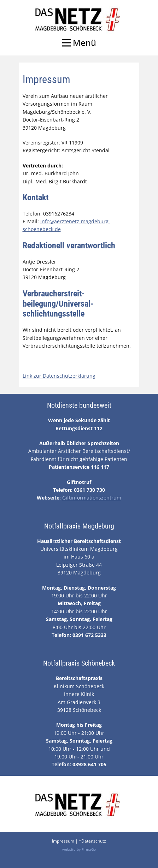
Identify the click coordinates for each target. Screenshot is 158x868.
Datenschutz (94, 841)
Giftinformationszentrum (92, 498)
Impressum (63, 841)
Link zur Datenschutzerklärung (59, 376)
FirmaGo (89, 849)
